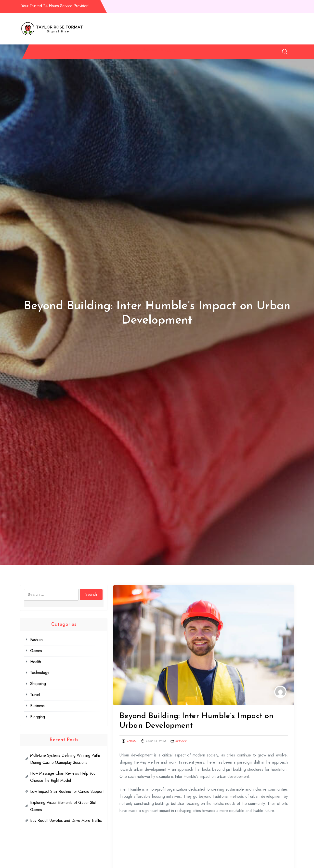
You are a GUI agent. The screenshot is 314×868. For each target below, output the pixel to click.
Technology (124, 53)
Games (70, 53)
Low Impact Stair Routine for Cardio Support (67, 791)
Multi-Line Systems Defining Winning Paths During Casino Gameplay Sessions (65, 759)
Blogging (238, 53)
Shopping (157, 53)
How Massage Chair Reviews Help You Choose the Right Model (63, 777)
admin (131, 741)
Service (181, 741)
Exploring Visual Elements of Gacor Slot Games (63, 806)
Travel (183, 53)
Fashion (45, 53)
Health (93, 53)
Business (209, 53)
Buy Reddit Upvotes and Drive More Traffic (66, 820)
